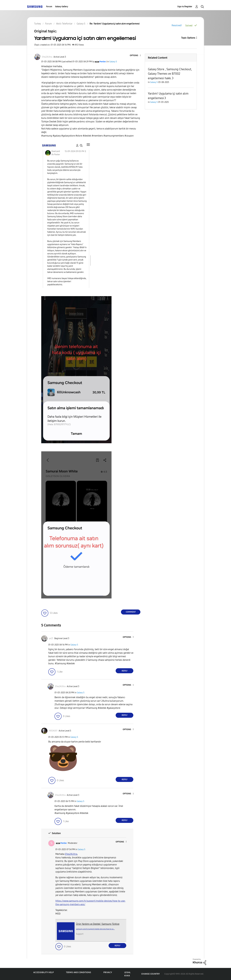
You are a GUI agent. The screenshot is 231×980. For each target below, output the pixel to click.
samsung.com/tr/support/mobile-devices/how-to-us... (95, 929)
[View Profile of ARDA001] (53, 731)
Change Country (151, 974)
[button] (135, 56)
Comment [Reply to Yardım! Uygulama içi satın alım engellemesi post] (131, 612)
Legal (128, 972)
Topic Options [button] (188, 38)
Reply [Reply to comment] (125, 671)
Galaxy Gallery (62, 7)
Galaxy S (113, 62)
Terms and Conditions (79, 972)
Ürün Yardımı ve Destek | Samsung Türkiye (98, 924)
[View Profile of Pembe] (103, 62)
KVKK (127, 976)
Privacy (108, 972)
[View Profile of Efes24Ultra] (47, 57)
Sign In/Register (185, 7)
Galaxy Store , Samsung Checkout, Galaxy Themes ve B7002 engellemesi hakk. (170, 74)
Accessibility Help (44, 972)
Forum (49, 7)
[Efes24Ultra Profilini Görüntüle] (71, 854)
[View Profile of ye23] (51, 638)
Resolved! (177, 25)
